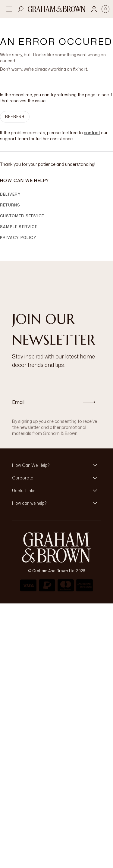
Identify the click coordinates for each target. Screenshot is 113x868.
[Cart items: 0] (105, 9)
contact (92, 133)
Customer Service (22, 216)
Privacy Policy (18, 238)
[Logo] (57, 9)
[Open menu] (9, 9)
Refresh (15, 117)
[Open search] (21, 9)
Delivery (11, 194)
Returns (10, 205)
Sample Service (19, 227)
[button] (56, 465)
